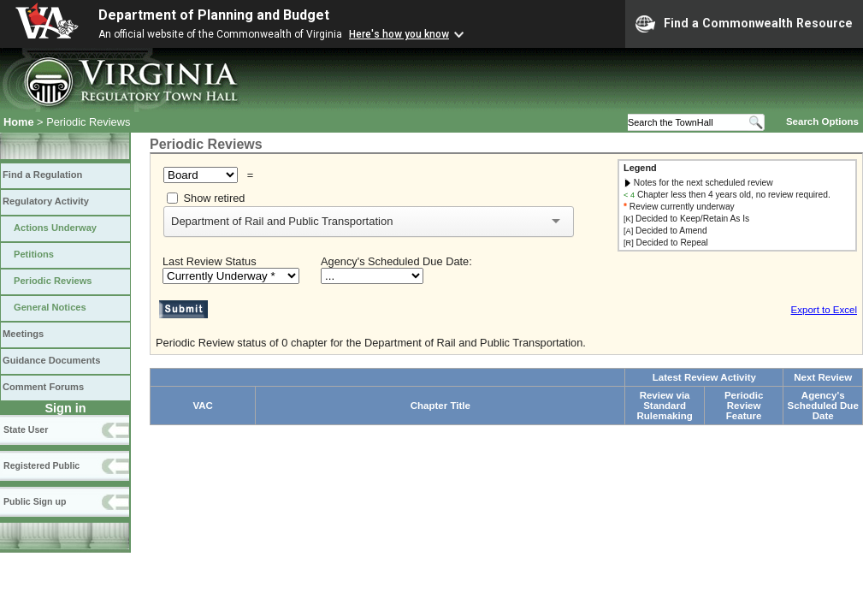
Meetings (23, 334)
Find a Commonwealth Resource (744, 24)
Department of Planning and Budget (214, 15)
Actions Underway (55, 228)
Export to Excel (824, 310)
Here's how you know (399, 34)
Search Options (822, 121)
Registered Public (41, 465)
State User (26, 429)
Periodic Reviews (53, 281)
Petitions (34, 254)
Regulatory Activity (46, 201)
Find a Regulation (42, 175)
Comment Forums (43, 387)
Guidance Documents (51, 360)
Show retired (215, 198)
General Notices (50, 307)
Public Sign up (35, 501)
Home (19, 122)
